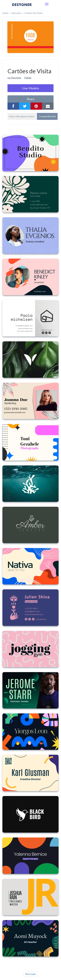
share (31, 99)
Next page (30, 974)
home (5, 13)
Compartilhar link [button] (47, 116)
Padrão (28, 78)
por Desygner (14, 78)
